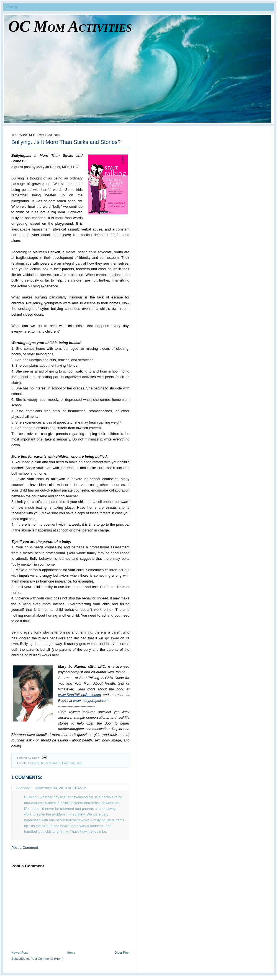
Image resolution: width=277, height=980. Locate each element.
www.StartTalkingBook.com (80, 695)
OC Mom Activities (70, 26)
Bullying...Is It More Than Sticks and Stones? (66, 142)
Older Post (122, 953)
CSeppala (24, 788)
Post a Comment (25, 848)
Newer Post (20, 953)
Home (71, 953)
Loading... (13, 7)
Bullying (34, 763)
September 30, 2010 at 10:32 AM (60, 788)
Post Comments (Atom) (47, 959)
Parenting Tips (72, 763)
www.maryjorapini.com (91, 701)
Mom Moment (51, 763)
